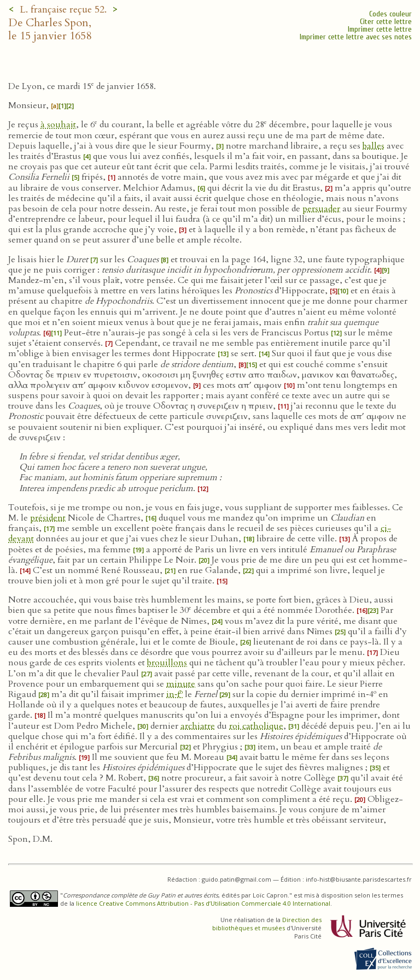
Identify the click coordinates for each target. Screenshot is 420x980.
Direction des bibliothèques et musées (267, 924)
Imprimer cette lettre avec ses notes (356, 37)
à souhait (58, 125)
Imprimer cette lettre (380, 29)
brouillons (167, 663)
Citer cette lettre (386, 22)
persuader (321, 209)
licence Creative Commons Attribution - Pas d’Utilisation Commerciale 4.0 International (203, 903)
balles (374, 146)
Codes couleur (390, 14)
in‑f (174, 694)
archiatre (198, 726)
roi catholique (256, 726)
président (48, 518)
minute (181, 684)
